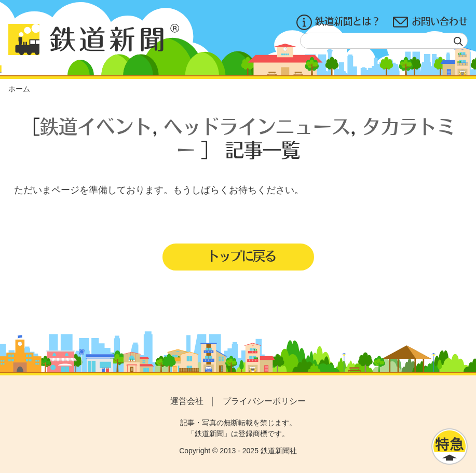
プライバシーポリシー (264, 401)
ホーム (19, 89)
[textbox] (384, 41)
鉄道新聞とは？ (338, 22)
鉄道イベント (96, 126)
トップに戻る (241, 255)
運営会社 (187, 401)
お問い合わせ (430, 22)
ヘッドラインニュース (257, 126)
